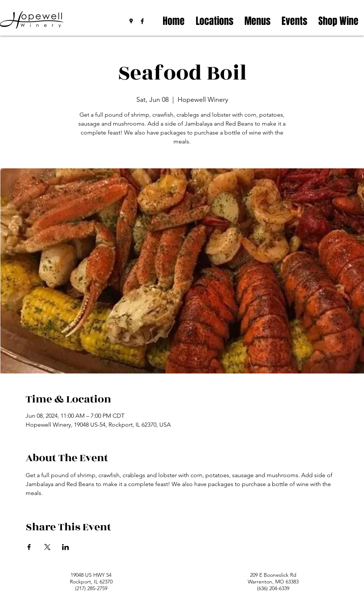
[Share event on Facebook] (29, 547)
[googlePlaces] (131, 21)
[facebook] (142, 21)
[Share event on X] (47, 547)
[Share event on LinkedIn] (66, 547)
